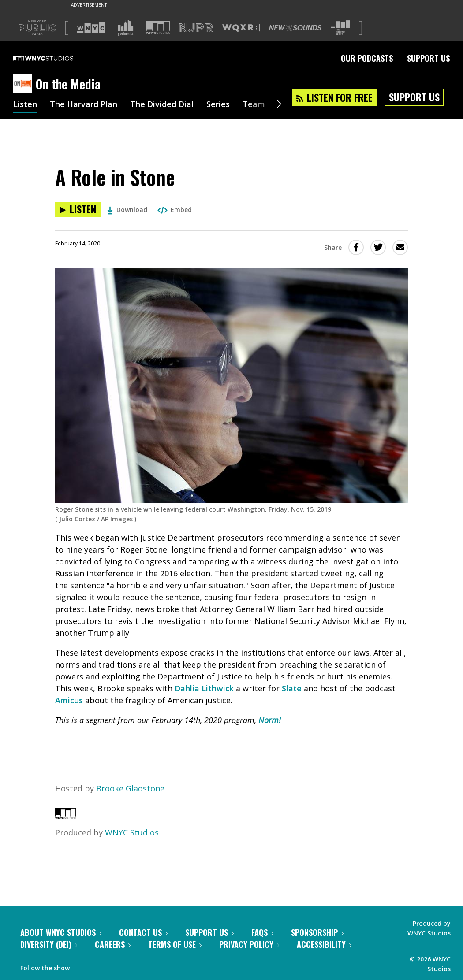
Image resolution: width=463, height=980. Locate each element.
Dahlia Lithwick (204, 688)
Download (127, 210)
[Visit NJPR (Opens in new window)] (196, 28)
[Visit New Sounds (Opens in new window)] (295, 28)
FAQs (262, 932)
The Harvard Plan (84, 105)
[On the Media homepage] (24, 84)
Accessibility (324, 944)
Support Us (428, 58)
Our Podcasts (367, 58)
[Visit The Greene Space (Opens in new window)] (340, 28)
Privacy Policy (249, 944)
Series (218, 105)
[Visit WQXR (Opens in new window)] (241, 28)
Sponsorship (317, 932)
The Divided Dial (162, 105)
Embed (175, 210)
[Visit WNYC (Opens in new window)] (91, 28)
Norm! (270, 720)
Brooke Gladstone (130, 788)
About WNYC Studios (61, 932)
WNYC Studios (132, 832)
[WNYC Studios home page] (54, 58)
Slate (292, 688)
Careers (113, 944)
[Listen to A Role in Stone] (78, 210)
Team (254, 105)
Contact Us (143, 932)
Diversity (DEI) (49, 944)
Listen (25, 105)
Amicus (69, 700)
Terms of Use (175, 944)
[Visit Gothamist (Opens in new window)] (126, 28)
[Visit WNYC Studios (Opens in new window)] (158, 28)
